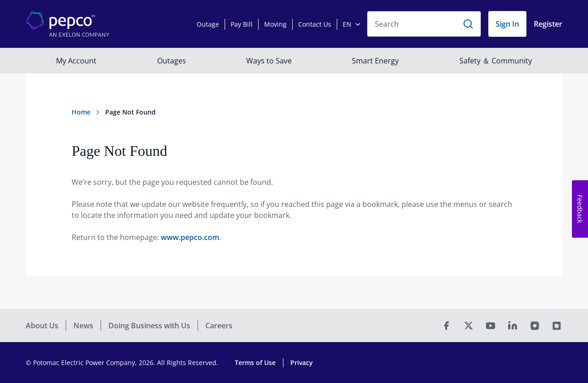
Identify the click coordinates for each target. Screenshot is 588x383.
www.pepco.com (190, 237)
